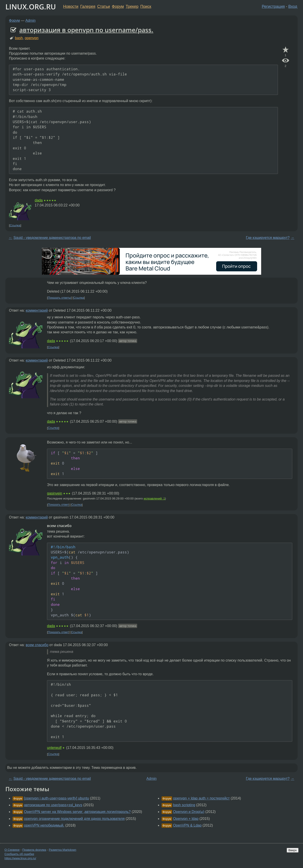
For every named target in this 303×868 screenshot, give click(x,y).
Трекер (132, 6)
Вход (293, 6)
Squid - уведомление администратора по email (52, 238)
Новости (71, 6)
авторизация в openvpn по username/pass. (86, 30)
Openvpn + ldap (186, 819)
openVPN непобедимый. (44, 825)
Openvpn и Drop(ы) (189, 812)
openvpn (31, 38)
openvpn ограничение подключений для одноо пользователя (74, 819)
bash (19, 38)
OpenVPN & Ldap (187, 825)
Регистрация (273, 6)
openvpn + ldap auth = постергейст (201, 798)
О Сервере (12, 850)
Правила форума (34, 850)
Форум (118, 6)
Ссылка (15, 225)
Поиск (146, 6)
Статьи (103, 6)
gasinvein (55, 493)
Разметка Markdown (63, 850)
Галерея (88, 6)
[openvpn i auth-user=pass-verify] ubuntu (56, 798)
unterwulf (54, 748)
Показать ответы (59, 298)
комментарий (37, 310)
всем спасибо (37, 645)
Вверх (293, 850)
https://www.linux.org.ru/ (20, 858)
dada (39, 200)
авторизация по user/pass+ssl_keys (53, 805)
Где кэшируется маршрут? (268, 238)
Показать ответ (58, 505)
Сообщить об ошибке (19, 854)
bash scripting (184, 805)
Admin (31, 20)
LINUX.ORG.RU (31, 7)
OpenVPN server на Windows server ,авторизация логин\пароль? (77, 812)
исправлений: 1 (154, 498)
